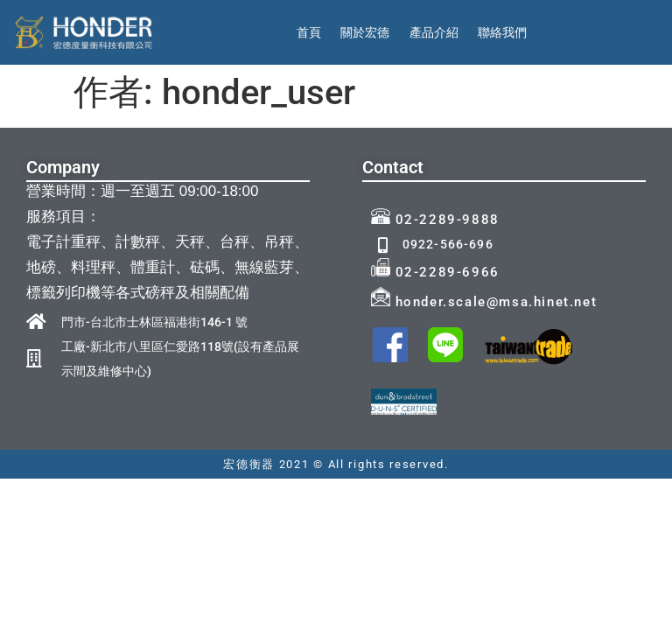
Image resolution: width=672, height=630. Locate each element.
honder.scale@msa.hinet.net (484, 302)
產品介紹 (434, 32)
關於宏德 (365, 32)
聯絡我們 (502, 32)
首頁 (309, 32)
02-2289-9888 (435, 220)
